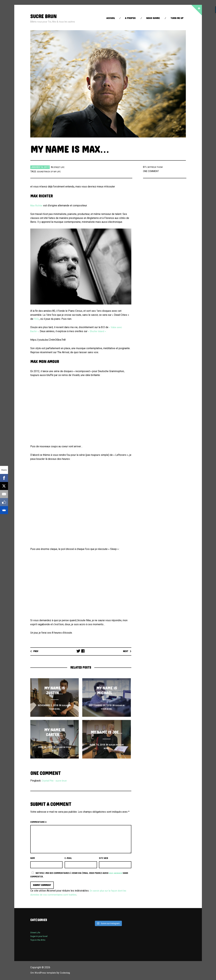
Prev (36, 651)
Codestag (68, 973)
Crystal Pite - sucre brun (55, 781)
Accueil (111, 18)
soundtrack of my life (50, 172)
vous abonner (116, 873)
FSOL (37, 319)
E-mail (68, 858)
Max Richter (37, 205)
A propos (130, 18)
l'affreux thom (155, 167)
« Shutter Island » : (99, 331)
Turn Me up (177, 18)
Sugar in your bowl (40, 937)
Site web (104, 858)
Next (125, 651)
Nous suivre (153, 18)
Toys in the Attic (39, 940)
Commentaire (38, 822)
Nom (33, 858)
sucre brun (45, 16)
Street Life (60, 167)
